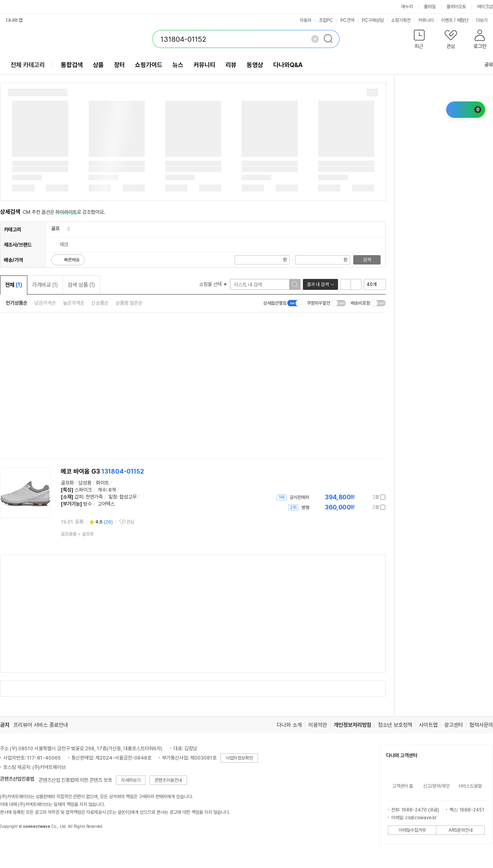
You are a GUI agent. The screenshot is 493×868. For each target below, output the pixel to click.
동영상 (255, 65)
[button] (419, 41)
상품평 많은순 (129, 303)
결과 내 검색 (318, 284)
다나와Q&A (288, 65)
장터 (119, 65)
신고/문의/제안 (436, 786)
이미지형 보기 (356, 284)
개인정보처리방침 (352, 725)
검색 (367, 260)
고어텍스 (106, 504)
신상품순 (100, 303)
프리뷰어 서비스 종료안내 (41, 725)
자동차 (306, 20)
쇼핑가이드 (149, 65)
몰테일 (430, 7)
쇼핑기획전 (401, 20)
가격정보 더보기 (358, 497)
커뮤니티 (426, 20)
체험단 (463, 20)
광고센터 (454, 725)
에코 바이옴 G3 (102, 471)
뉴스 (178, 65)
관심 (130, 522)
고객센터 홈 (403, 786)
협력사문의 (481, 725)
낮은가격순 (45, 303)
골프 (55, 228)
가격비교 (45, 285)
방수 (87, 504)
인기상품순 (17, 303)
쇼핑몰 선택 (213, 284)
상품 (98, 65)
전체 (14, 285)
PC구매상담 (373, 20)
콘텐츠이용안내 (168, 780)
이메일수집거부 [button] (412, 830)
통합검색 (72, 65)
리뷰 (231, 65)
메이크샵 (485, 7)
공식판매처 (299, 497)
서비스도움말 (470, 786)
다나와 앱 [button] (14, 20)
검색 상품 (81, 285)
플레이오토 (456, 7)
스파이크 (83, 490)
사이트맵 (428, 725)
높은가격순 (74, 303)
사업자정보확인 (239, 758)
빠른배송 (72, 260)
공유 (484, 65)
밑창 (113, 497)
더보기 (484, 20)
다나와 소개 (289, 725)
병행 (305, 508)
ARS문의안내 (461, 830)
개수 (102, 490)
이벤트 (447, 20)
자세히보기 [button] (131, 780)
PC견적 (347, 20)
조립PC (326, 20)
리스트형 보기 (345, 284)
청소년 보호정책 (395, 725)
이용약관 (318, 725)
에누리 (407, 7)
